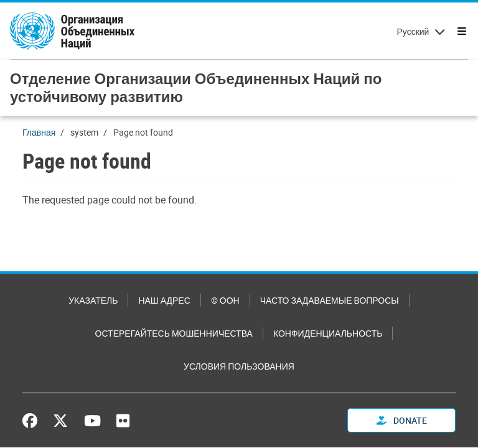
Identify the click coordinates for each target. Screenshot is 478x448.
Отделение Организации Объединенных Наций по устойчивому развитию (196, 87)
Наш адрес (164, 300)
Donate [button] (402, 420)
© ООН (225, 300)
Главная (39, 132)
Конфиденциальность (328, 333)
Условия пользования (239, 366)
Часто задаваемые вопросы (330, 300)
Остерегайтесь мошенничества (174, 333)
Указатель (93, 300)
